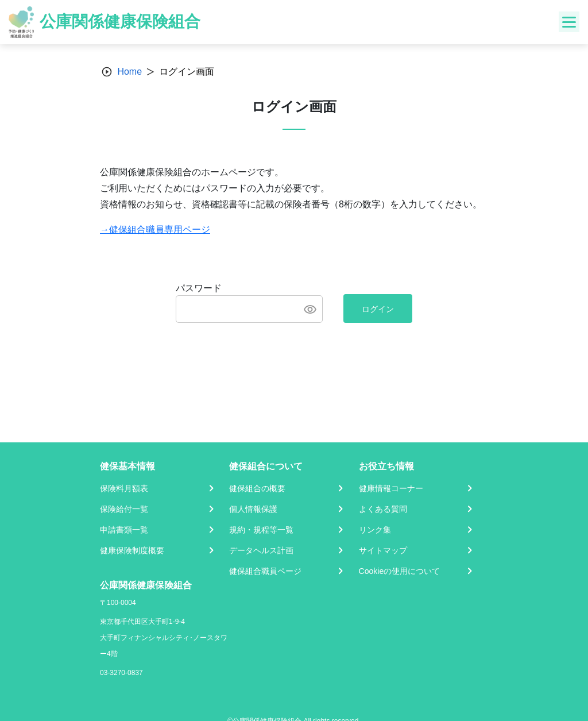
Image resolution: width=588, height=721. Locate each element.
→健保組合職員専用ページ (155, 230)
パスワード (199, 288)
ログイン (378, 309)
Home (129, 72)
